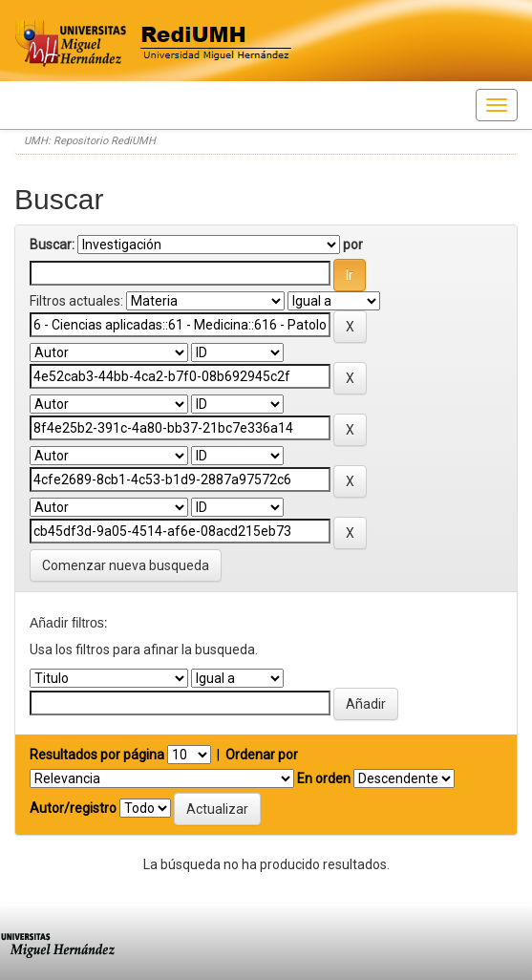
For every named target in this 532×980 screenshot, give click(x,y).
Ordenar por (262, 755)
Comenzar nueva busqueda (126, 565)
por (353, 245)
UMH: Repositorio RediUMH (90, 141)
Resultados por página (97, 755)
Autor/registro (73, 808)
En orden (324, 778)
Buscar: (52, 245)
